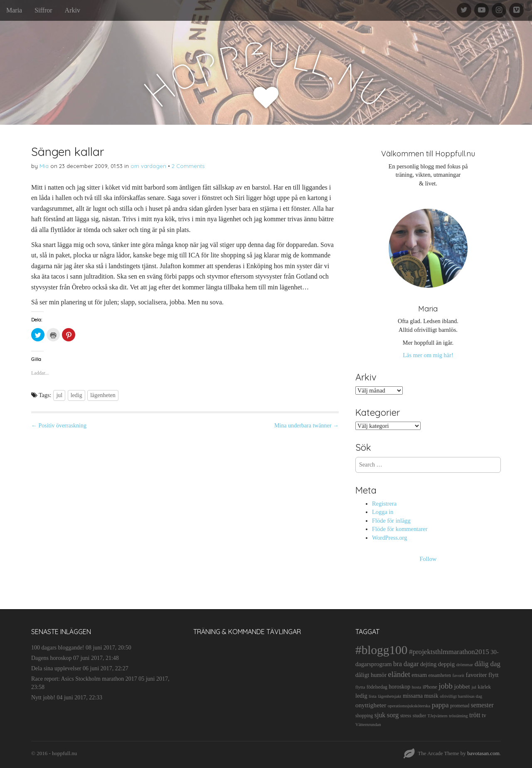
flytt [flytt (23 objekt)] (494, 675)
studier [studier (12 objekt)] (419, 716)
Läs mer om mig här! (428, 355)
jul (59, 395)
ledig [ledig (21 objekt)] (361, 696)
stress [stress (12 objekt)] (406, 716)
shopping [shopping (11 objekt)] (364, 716)
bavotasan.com (483, 753)
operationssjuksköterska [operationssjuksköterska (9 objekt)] (409, 706)
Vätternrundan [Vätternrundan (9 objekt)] (368, 725)
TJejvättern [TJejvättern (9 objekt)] (438, 716)
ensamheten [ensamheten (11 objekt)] (440, 675)
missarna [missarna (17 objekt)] (413, 696)
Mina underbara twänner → (307, 426)
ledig (76, 395)
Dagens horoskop (52, 658)
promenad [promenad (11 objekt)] (460, 706)
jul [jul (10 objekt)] (474, 687)
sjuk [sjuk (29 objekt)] (380, 715)
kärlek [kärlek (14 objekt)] (485, 687)
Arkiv (73, 10)
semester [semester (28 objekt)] (482, 705)
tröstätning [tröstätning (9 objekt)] (458, 716)
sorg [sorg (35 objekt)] (393, 715)
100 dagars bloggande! (58, 648)
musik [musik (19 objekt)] (431, 696)
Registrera (384, 504)
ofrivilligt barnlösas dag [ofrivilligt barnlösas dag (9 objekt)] (461, 696)
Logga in (383, 512)
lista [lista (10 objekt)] (373, 696)
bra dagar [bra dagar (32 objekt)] (406, 664)
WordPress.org (390, 538)
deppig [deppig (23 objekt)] (446, 664)
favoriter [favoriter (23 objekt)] (476, 675)
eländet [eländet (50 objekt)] (399, 674)
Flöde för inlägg (391, 521)
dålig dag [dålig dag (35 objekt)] (488, 664)
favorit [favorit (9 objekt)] (458, 675)
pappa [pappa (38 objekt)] (440, 705)
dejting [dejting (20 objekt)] (428, 664)
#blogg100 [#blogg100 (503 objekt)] (381, 650)
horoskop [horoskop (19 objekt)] (399, 687)
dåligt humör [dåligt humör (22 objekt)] (371, 675)
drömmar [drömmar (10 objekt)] (465, 664)
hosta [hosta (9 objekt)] (417, 687)
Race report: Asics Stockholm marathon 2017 (84, 679)
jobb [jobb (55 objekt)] (446, 686)
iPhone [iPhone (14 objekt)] (430, 687)
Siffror (43, 10)
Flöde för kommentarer (400, 529)
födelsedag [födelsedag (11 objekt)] (377, 687)
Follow (428, 559)
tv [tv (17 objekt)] (484, 715)
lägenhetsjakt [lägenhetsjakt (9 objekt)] (389, 696)
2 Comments (188, 166)
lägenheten (103, 395)
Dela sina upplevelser (56, 668)
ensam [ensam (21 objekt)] (419, 675)
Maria (14, 10)
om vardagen (148, 166)
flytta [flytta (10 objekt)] (360, 687)
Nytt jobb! (43, 698)
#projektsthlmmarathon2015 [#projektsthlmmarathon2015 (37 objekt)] (449, 652)
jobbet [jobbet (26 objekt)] (462, 686)
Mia (44, 166)
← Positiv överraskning (59, 426)
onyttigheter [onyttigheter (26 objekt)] (371, 705)
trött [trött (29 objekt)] (475, 715)
